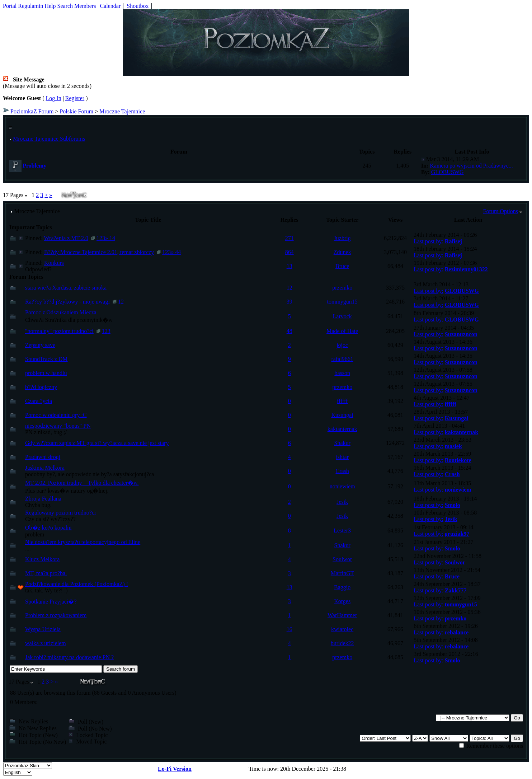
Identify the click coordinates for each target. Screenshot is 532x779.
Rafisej (453, 241)
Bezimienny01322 (466, 269)
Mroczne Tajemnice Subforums (49, 139)
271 (289, 238)
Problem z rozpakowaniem (56, 615)
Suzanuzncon (461, 334)
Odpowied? (38, 269)
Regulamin (30, 6)
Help (50, 6)
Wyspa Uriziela (43, 629)
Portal (10, 6)
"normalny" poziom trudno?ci (59, 331)
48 (289, 331)
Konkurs (54, 263)
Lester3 (342, 531)
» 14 (110, 238)
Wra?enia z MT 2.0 (66, 238)
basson (342, 373)
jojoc (342, 345)
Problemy (34, 166)
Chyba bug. (38, 505)
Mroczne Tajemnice (122, 111)
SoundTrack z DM (46, 359)
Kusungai (342, 415)
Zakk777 (456, 590)
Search (65, 6)
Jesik (342, 502)
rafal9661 (342, 359)
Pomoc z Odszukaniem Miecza (61, 312)
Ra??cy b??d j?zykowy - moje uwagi (67, 302)
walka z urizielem (46, 643)
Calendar (110, 6)
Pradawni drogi (43, 457)
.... (28, 548)
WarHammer (342, 615)
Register (75, 98)
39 (289, 302)
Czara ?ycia (39, 401)
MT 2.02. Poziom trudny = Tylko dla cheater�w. (82, 483)
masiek (453, 446)
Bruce (342, 266)
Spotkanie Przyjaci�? (51, 602)
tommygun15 (342, 302)
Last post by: (429, 241)
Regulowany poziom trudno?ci (60, 513)
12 (289, 288)
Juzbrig (342, 238)
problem (35, 534)
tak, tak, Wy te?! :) (46, 590)
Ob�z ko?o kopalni (48, 528)
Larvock (342, 316)
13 (289, 266)
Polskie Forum (76, 111)
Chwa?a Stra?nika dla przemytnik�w (69, 320)
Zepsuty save (40, 345)
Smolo (453, 505)
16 (289, 629)
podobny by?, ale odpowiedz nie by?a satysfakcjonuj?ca (90, 474)
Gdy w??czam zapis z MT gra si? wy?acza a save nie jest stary (97, 443)
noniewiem (342, 486)
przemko (342, 288)
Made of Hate (342, 331)
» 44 (176, 252)
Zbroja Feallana (43, 499)
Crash (342, 471)
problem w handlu (46, 373)
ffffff (342, 401)
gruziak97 (457, 534)
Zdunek (342, 252)
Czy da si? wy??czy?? (50, 519)
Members (85, 6)
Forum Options (501, 211)
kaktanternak (342, 429)
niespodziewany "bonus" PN (58, 426)
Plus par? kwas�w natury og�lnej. (67, 491)
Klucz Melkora (42, 559)
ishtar (342, 457)
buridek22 (342, 643)
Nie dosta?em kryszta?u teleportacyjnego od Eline (83, 542)
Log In (54, 98)
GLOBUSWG (448, 172)
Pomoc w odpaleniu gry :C (56, 415)
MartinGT (342, 573)
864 (289, 252)
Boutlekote (458, 460)
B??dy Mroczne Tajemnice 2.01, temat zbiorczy (99, 252)
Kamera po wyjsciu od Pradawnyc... (471, 166)
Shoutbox (138, 6)
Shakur (342, 443)
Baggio (342, 587)
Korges (342, 601)
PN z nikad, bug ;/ (46, 432)
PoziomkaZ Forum (32, 111)
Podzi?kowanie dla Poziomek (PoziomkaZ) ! (77, 584)
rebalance (457, 632)
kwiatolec (342, 629)
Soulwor (342, 559)
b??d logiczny (41, 387)
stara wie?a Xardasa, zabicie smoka (66, 288)
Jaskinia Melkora (45, 468)
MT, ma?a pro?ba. (46, 573)
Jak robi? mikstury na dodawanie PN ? (69, 657)
